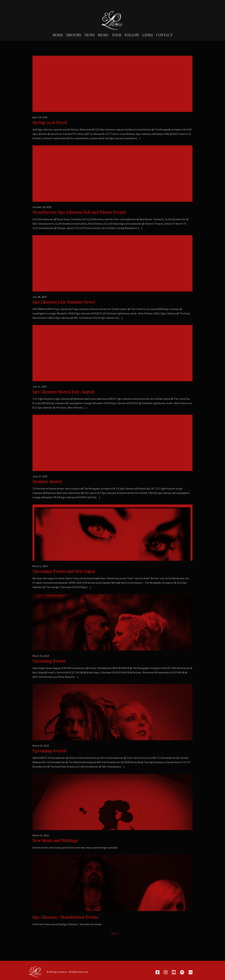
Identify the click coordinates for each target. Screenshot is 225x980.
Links (148, 35)
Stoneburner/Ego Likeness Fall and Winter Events (79, 212)
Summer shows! (47, 481)
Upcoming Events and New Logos (64, 571)
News (90, 35)
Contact (164, 35)
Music (103, 35)
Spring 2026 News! (50, 122)
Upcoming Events (49, 661)
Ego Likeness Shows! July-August (64, 392)
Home (58, 35)
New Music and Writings (55, 840)
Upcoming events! (49, 751)
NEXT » (115, 933)
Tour (117, 35)
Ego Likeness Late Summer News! (64, 302)
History (74, 35)
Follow (132, 35)
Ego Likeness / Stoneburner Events (65, 917)
